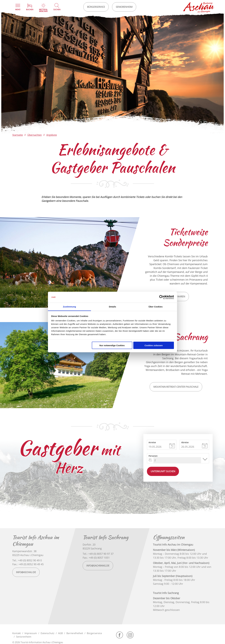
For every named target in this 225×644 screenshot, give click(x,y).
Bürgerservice (94, 633)
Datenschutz (47, 633)
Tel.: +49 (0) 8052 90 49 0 (27, 560)
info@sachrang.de (98, 566)
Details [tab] (113, 307)
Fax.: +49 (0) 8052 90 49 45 (28, 564)
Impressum (31, 633)
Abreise (185, 442)
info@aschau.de (26, 572)
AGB (60, 633)
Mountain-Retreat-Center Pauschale (176, 387)
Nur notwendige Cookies (112, 345)
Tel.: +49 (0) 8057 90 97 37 (98, 554)
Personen (153, 456)
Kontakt (17, 633)
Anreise (152, 442)
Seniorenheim (24, 637)
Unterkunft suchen (163, 471)
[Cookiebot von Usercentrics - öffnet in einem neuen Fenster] (161, 297)
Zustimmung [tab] (70, 307)
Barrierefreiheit (75, 633)
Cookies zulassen (154, 345)
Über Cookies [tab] (156, 307)
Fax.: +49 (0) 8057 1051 (96, 558)
